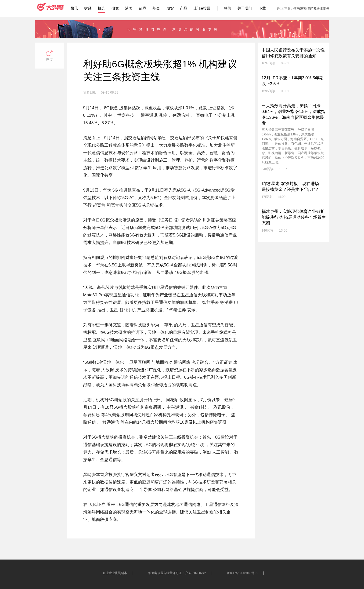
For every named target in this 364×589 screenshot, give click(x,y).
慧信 (227, 8)
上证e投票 (202, 8)
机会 (101, 8)
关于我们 (245, 8)
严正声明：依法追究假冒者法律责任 (303, 8)
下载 (262, 8)
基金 (156, 8)
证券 (143, 8)
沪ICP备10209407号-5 (242, 573)
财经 (88, 8)
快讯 (74, 8)
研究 (115, 8)
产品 (184, 8)
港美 (129, 8)
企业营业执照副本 (115, 573)
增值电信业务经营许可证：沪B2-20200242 (177, 573)
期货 (170, 8)
